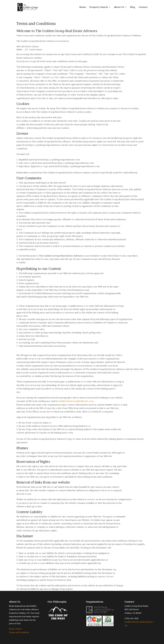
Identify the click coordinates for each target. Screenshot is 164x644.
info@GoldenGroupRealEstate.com (76, 401)
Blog (133, 7)
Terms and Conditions (19, 632)
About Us (119, 7)
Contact (143, 7)
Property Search (99, 7)
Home (83, 7)
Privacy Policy (15, 629)
